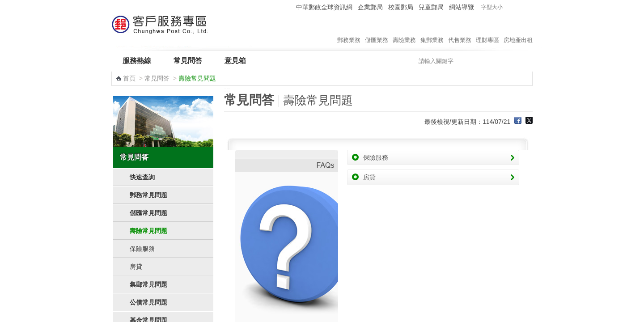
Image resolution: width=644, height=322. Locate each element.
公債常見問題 (148, 302)
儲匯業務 (377, 31)
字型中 (519, 7)
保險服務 (142, 249)
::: (288, 7)
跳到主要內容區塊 (5, 5)
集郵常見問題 (148, 284)
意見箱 (235, 61)
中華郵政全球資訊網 (324, 7)
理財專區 (487, 31)
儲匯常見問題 (148, 213)
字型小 (510, 7)
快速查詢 (142, 177)
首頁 (129, 78)
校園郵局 (401, 7)
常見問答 (188, 61)
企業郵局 (370, 7)
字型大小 (492, 7)
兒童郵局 (431, 7)
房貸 (136, 267)
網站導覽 (462, 7)
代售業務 (460, 31)
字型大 (527, 7)
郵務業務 (349, 31)
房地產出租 (518, 31)
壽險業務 (404, 31)
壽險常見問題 (148, 231)
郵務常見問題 (148, 195)
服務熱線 (137, 61)
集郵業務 (432, 31)
